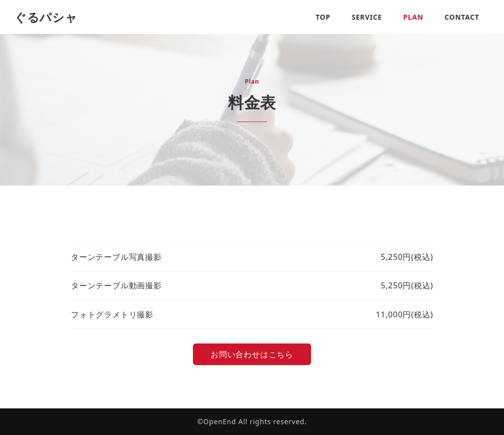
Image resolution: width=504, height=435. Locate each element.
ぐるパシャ (46, 17)
